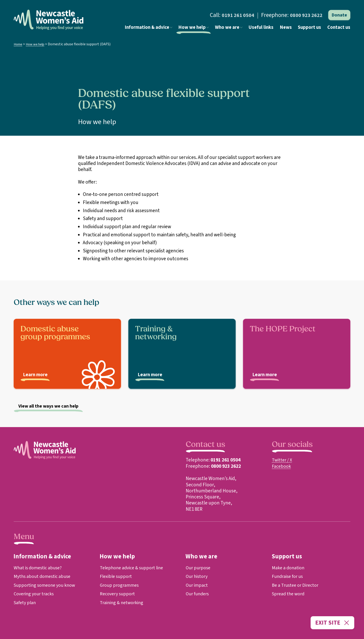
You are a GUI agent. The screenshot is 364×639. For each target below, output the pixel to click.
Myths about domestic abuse (44, 577)
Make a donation (289, 568)
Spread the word (289, 594)
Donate (339, 15)
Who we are (235, 29)
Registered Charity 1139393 (99, 625)
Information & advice (157, 29)
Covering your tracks (35, 594)
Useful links (266, 29)
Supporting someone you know (47, 585)
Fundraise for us (289, 577)
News (290, 29)
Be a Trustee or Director (297, 585)
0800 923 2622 (305, 15)
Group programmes (120, 585)
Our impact (197, 585)
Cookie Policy (23, 625)
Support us (312, 29)
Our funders (198, 594)
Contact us (340, 29)
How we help (201, 29)
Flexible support (117, 577)
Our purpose (199, 568)
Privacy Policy (43, 625)
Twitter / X (282, 460)
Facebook (282, 466)
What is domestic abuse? (39, 568)
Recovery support (119, 594)
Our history (198, 577)
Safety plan (25, 602)
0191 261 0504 (233, 15)
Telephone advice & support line (133, 568)
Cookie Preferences (67, 625)
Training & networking (123, 602)
